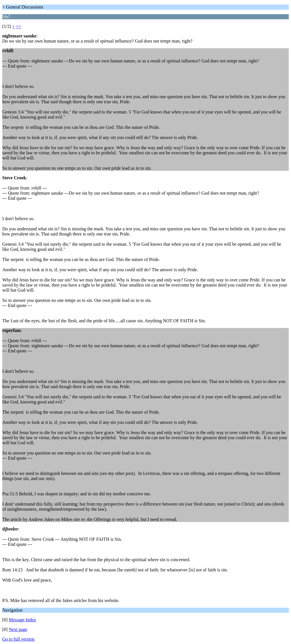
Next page (18, 629)
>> (18, 26)
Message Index (22, 620)
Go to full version (18, 639)
